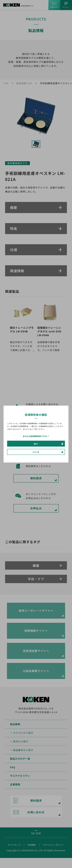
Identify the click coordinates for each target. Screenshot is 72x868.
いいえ (36, 452)
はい (36, 444)
